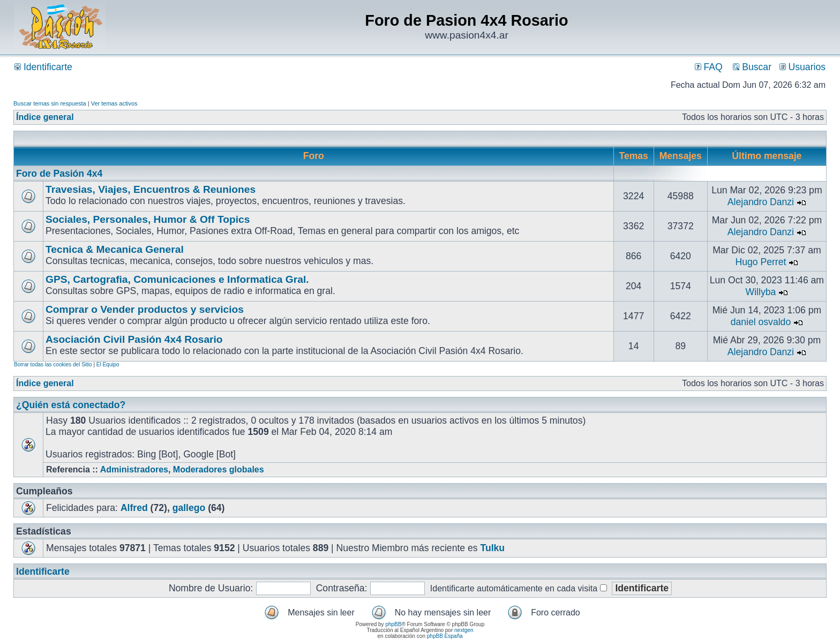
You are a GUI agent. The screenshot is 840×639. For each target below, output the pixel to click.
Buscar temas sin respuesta (50, 103)
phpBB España (445, 636)
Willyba (761, 292)
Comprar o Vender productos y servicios (145, 309)
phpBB (393, 624)
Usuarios (802, 67)
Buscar (752, 67)
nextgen (464, 630)
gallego (189, 508)
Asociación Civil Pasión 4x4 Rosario (134, 339)
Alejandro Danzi (761, 202)
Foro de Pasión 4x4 (59, 174)
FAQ (709, 67)
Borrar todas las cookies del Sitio (53, 364)
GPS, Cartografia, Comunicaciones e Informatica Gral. (177, 279)
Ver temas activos (114, 103)
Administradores (134, 469)
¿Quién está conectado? (71, 405)
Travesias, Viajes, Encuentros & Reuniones (151, 189)
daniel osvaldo (761, 322)
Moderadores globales (219, 469)
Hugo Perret (761, 262)
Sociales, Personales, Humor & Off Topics (148, 219)
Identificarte (43, 67)
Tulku (492, 548)
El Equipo (108, 364)
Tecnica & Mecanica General (115, 249)
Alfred (134, 508)
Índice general (45, 117)
